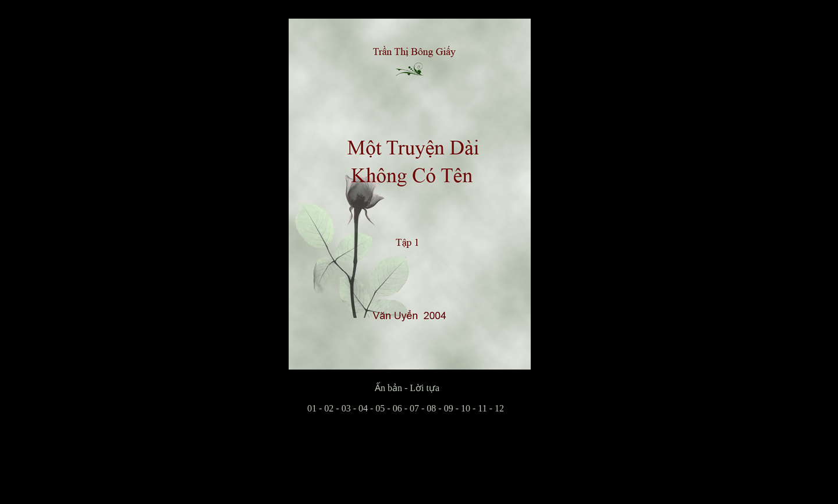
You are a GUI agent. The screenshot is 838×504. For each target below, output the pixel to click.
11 (482, 408)
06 (397, 408)
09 (449, 408)
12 (499, 408)
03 (346, 408)
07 (414, 408)
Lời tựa (425, 388)
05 (380, 408)
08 (431, 408)
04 (363, 408)
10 (466, 408)
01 (303, 408)
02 (329, 408)
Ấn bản (345, 388)
